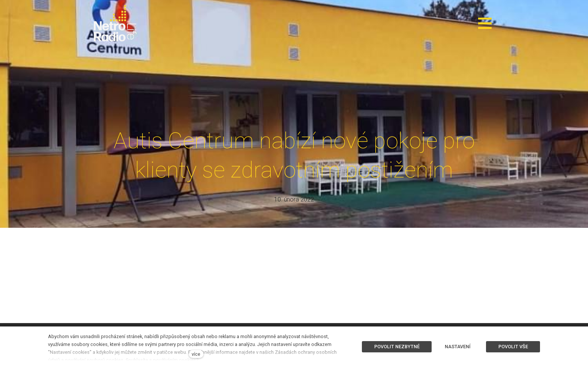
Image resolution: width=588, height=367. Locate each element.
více (196, 354)
